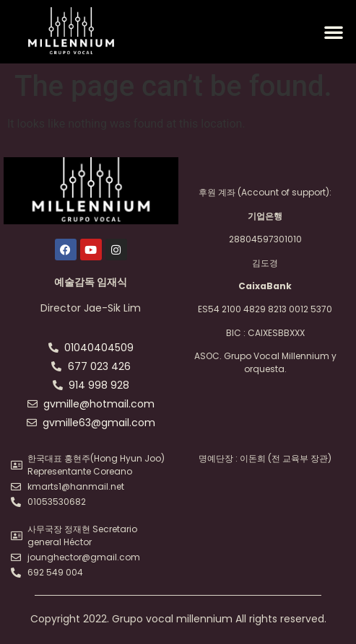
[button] (334, 32)
